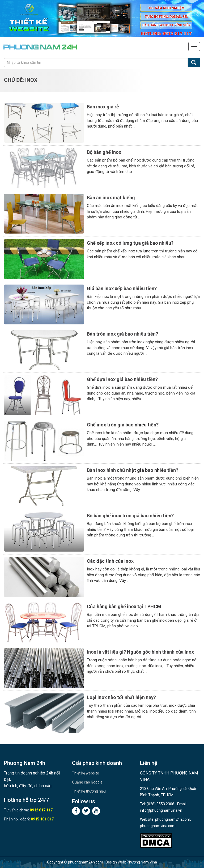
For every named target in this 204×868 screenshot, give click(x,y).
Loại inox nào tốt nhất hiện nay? (121, 697)
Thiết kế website (86, 773)
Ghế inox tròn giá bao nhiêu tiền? (123, 425)
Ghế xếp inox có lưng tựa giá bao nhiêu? (130, 243)
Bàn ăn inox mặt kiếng (111, 198)
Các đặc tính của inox (110, 561)
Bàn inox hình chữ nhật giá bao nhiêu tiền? (133, 470)
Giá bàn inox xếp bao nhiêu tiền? (122, 288)
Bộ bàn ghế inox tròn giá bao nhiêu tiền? (130, 516)
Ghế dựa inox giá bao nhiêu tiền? (122, 379)
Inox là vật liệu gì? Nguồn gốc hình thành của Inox (140, 652)
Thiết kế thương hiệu (89, 791)
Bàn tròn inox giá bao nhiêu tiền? (122, 334)
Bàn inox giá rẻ (103, 107)
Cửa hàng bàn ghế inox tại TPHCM (124, 606)
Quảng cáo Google (87, 782)
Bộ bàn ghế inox (104, 152)
